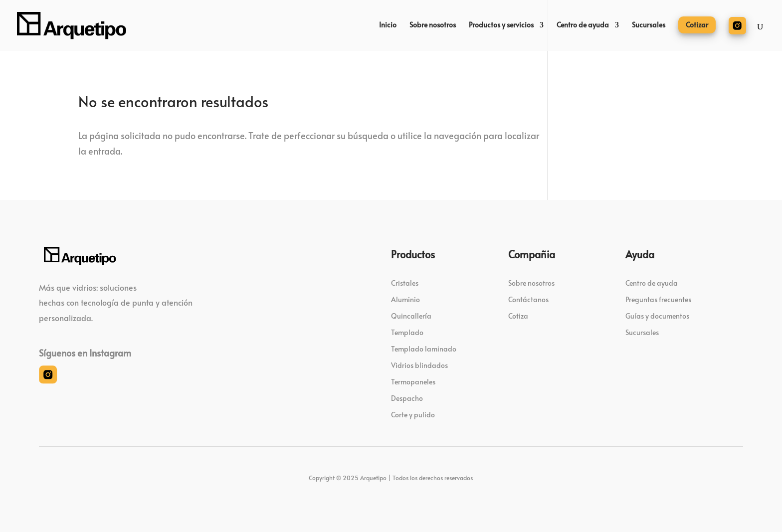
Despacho (407, 398)
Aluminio (405, 299)
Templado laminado (424, 349)
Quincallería (411, 316)
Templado (407, 332)
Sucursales (649, 25)
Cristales (405, 283)
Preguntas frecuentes (658, 299)
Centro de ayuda (583, 25)
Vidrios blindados (419, 365)
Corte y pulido (413, 415)
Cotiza (518, 316)
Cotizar (697, 25)
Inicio (388, 25)
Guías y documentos (657, 316)
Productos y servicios (501, 25)
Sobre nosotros (433, 25)
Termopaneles (413, 382)
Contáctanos (528, 299)
